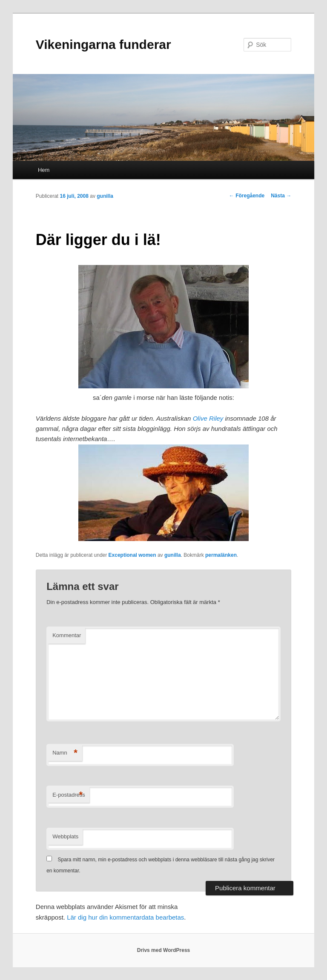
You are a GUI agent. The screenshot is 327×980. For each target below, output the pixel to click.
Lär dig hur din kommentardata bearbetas (125, 917)
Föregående (247, 196)
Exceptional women (132, 555)
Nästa (281, 196)
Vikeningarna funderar (103, 44)
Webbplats (65, 836)
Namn (65, 753)
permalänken (221, 555)
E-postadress (69, 795)
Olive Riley (208, 418)
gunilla (105, 196)
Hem (44, 170)
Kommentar (67, 635)
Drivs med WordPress (164, 950)
